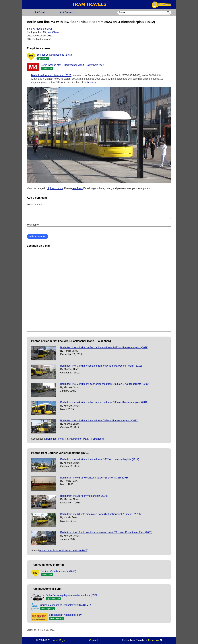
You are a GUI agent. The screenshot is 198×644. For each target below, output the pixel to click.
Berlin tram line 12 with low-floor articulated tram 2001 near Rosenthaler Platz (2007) (106, 532)
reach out (78, 188)
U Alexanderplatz (43, 29)
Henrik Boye (58, 640)
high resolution (55, 188)
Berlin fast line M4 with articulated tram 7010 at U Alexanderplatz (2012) (99, 421)
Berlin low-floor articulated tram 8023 (51, 75)
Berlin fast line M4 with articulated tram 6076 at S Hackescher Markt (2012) (101, 366)
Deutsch (67, 12)
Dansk (40, 12)
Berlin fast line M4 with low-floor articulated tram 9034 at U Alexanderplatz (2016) (104, 402)
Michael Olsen (51, 32)
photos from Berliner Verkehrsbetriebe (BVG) (64, 551)
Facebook (153, 640)
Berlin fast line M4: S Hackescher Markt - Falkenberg (75, 439)
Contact (94, 640)
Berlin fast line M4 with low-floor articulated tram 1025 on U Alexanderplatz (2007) (105, 384)
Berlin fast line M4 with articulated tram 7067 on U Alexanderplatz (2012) (100, 459)
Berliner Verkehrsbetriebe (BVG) (54, 55)
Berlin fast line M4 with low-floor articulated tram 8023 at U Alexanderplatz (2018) (104, 347)
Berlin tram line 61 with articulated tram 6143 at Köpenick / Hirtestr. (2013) (101, 514)
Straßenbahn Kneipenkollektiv (65, 615)
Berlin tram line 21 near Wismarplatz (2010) (84, 496)
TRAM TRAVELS (89, 4)
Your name (99, 227)
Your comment (99, 211)
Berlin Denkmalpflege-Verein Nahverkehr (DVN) (72, 595)
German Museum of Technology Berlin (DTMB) (65, 605)
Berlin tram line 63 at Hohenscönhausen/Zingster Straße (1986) (95, 478)
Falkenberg (90, 82)
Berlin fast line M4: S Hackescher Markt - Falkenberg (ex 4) (73, 65)
